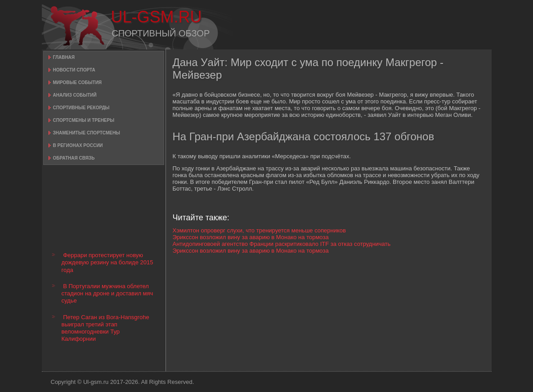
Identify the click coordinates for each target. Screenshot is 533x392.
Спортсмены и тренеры (84, 120)
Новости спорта (74, 70)
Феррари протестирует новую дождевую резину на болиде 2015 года (107, 263)
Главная (64, 57)
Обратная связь (74, 158)
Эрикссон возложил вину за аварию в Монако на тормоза (251, 237)
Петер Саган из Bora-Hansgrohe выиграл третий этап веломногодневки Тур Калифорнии (105, 328)
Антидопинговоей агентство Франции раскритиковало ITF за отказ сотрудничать (282, 244)
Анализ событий (75, 95)
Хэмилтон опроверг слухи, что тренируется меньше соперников (259, 230)
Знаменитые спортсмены (87, 133)
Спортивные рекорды (81, 108)
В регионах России (78, 145)
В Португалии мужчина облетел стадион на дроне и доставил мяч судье (107, 294)
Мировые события (78, 82)
